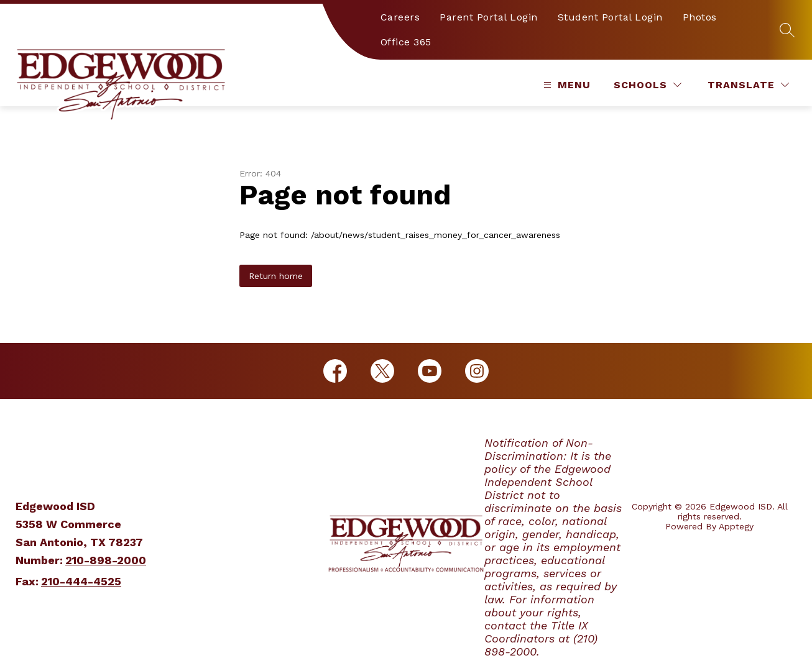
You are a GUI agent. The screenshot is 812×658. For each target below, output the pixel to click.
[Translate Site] (748, 85)
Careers (400, 17)
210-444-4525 (81, 581)
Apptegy (736, 526)
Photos (700, 17)
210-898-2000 (106, 560)
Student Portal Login (610, 17)
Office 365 (406, 42)
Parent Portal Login (489, 17)
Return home (276, 276)
